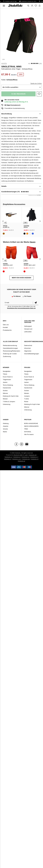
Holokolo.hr (35, 459)
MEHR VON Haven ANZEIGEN (21, 278)
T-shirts (27, 399)
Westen (5, 399)
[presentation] (3, 221)
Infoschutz (27, 348)
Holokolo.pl (17, 457)
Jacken (5, 382)
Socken (5, 391)
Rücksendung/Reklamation (12, 351)
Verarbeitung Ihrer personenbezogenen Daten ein (21, 308)
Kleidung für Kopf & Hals (11, 396)
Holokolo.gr (22, 461)
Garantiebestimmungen (10, 348)
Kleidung (6, 423)
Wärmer (5, 393)
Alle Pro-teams (29, 434)
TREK (26, 429)
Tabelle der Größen (36, 83)
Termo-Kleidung (8, 385)
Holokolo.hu (25, 457)
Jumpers (27, 396)
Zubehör (6, 426)
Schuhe (5, 429)
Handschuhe (7, 388)
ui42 (26, 455)
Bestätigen (36, 303)
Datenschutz (28, 345)
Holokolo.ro (34, 457)
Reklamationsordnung (10, 345)
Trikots (5, 374)
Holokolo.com (17, 459)
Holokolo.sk (32, 455)
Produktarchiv (7, 330)
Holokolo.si (8, 459)
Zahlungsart (28, 326)
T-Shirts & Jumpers (9, 402)
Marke (5, 432)
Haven (4, 63)
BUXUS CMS (18, 455)
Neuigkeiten (7, 371)
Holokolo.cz (8, 457)
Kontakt (5, 327)
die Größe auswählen (10, 87)
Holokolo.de (26, 459)
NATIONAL (28, 432)
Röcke (26, 402)
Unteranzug (7, 404)
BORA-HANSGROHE (31, 423)
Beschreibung (7, 114)
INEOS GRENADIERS (31, 426)
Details (4, 186)
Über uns (6, 325)
